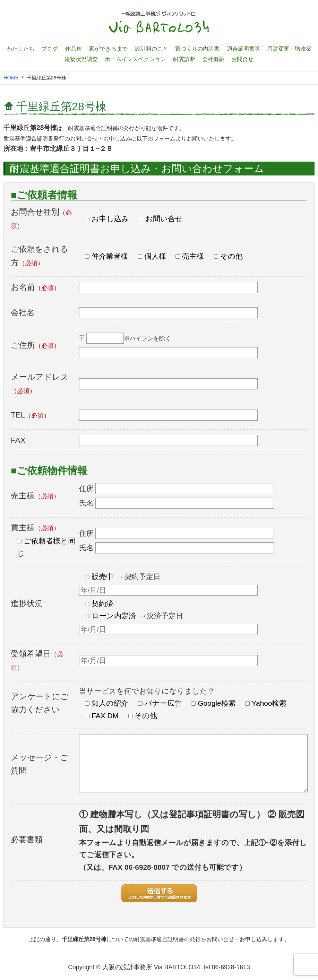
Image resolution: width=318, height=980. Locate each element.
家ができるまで (108, 49)
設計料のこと (152, 49)
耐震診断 (184, 59)
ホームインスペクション (135, 59)
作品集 (74, 49)
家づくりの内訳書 (197, 49)
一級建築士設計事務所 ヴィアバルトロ (159, 23)
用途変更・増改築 (289, 49)
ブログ (50, 49)
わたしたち (20, 49)
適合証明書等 (243, 49)
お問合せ (242, 59)
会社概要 (213, 59)
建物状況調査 (81, 59)
